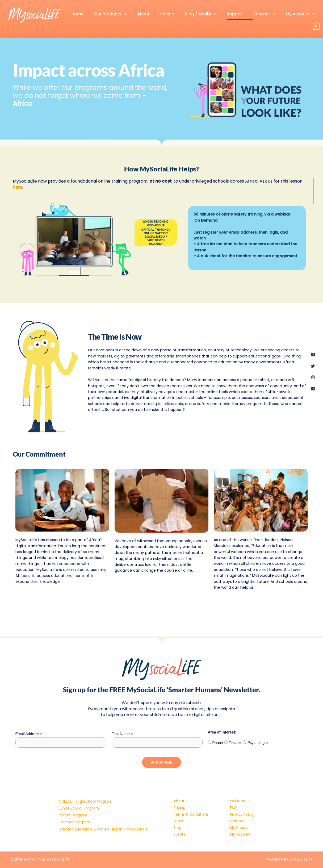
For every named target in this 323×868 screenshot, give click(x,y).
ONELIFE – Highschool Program (86, 788)
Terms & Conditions (192, 806)
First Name (122, 719)
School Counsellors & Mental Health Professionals (104, 824)
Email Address (29, 719)
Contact (264, 14)
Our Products (110, 14)
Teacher (235, 728)
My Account (300, 14)
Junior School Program (80, 797)
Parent (217, 728)
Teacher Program (75, 815)
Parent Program (73, 806)
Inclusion (238, 788)
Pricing (167, 14)
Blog (177, 824)
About (143, 14)
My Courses (241, 824)
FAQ (234, 797)
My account (241, 833)
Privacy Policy (242, 806)
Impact (234, 14)
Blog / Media (201, 14)
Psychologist (257, 728)
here (18, 187)
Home (77, 14)
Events (180, 833)
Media (179, 815)
